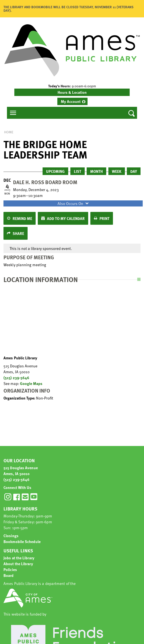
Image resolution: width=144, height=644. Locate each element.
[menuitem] (72, 101)
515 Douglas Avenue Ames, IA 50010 (21, 471)
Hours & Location (72, 92)
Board (9, 575)
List (78, 171)
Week (117, 171)
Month (96, 171)
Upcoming (55, 171)
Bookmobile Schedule (22, 541)
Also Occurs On (74, 203)
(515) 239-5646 (16, 377)
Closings (11, 536)
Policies (10, 569)
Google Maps (31, 383)
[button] (72, 86)
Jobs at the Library (19, 558)
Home (9, 132)
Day (134, 171)
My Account (71, 101)
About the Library (18, 564)
